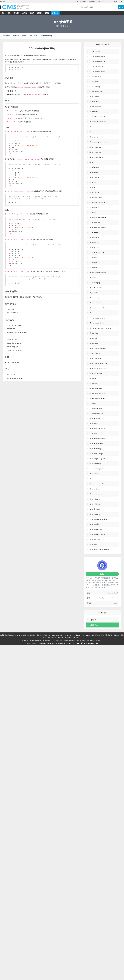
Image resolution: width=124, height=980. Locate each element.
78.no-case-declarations (97, 439)
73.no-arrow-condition (96, 413)
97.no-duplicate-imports (97, 534)
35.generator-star (95, 222)
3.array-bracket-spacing (97, 61)
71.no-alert (93, 403)
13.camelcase (94, 112)
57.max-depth (94, 333)
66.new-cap (93, 378)
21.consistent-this (95, 152)
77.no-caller (93, 434)
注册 (121, 2)
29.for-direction (94, 192)
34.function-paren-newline (98, 217)
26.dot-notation (94, 177)
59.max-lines (94, 343)
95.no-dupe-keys (95, 524)
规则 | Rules (33, 36)
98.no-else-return (95, 539)
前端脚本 (16, 13)
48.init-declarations (96, 288)
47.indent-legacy (95, 283)
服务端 (25, 13)
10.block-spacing (95, 97)
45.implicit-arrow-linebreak (98, 273)
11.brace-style (94, 102)
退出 (100, 2)
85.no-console (94, 474)
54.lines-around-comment (98, 318)
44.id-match (93, 268)
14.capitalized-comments (97, 117)
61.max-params (94, 353)
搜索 (121, 7)
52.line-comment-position (98, 308)
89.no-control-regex (96, 494)
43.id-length (93, 263)
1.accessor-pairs (95, 51)
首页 (3, 13)
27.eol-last (93, 182)
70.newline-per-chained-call (98, 398)
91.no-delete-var (95, 504)
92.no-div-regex (94, 509)
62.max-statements (96, 358)
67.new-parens (94, 383)
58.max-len (93, 338)
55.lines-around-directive (97, 323)
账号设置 (92, 2)
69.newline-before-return (97, 393)
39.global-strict (94, 243)
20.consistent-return (96, 147)
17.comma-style (95, 132)
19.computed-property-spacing (99, 142)
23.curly (92, 162)
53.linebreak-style (95, 313)
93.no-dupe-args (95, 514)
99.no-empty (94, 544)
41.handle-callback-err (97, 253)
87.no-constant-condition (97, 484)
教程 (9, 13)
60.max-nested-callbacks (97, 348)
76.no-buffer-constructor (97, 429)
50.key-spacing (94, 298)
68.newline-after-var (96, 388)
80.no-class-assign (96, 449)
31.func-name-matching (97, 202)
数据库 (32, 13)
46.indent (92, 278)
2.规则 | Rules (94, 625)
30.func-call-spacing (96, 197)
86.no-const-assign (96, 479)
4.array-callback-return (97, 67)
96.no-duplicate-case (96, 529)
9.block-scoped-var (96, 92)
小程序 (47, 13)
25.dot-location (94, 172)
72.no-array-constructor (97, 409)
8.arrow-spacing (95, 87)
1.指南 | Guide (94, 620)
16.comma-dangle (95, 127)
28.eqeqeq (93, 187)
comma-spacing (46, 36)
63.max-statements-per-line (98, 363)
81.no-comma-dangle (96, 454)
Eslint (24, 36)
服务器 (39, 13)
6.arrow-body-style (95, 77)
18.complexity (94, 137)
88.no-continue (94, 489)
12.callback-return (95, 107)
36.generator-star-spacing (98, 227)
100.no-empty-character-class (99, 549)
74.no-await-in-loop (96, 419)
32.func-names (94, 207)
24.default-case (94, 167)
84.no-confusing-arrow (97, 469)
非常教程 (7, 36)
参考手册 (55, 13)
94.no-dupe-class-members (98, 519)
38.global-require (95, 238)
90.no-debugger (95, 499)
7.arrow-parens (94, 82)
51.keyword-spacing (96, 303)
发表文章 (83, 2)
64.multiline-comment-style (98, 368)
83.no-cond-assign (95, 464)
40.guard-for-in (94, 248)
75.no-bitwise (94, 424)
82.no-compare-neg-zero (97, 459)
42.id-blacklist (94, 258)
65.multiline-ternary (96, 373)
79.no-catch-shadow (96, 444)
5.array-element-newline (97, 72)
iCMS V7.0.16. (72, 643)
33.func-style (94, 212)
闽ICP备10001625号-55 (91, 643)
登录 (116, 2)
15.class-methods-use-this (98, 122)
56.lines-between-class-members (100, 328)
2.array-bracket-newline (97, 57)
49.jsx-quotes (94, 293)
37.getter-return (94, 232)
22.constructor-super (96, 157)
